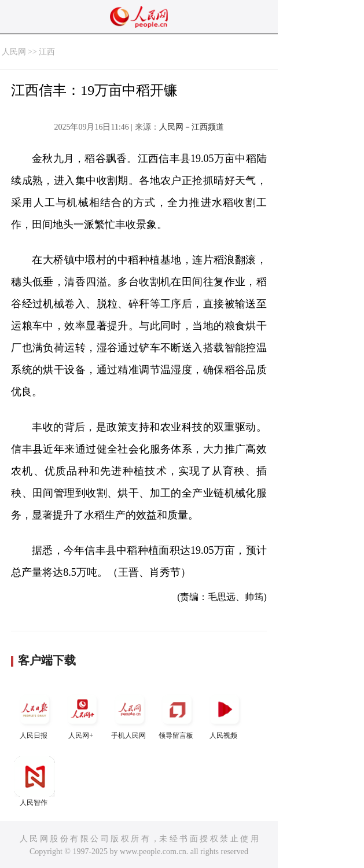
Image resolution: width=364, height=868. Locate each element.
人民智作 (35, 781)
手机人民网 (130, 714)
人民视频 (225, 714)
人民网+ (82, 714)
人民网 (14, 52)
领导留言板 (177, 714)
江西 (47, 52)
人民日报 (35, 714)
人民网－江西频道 (192, 127)
